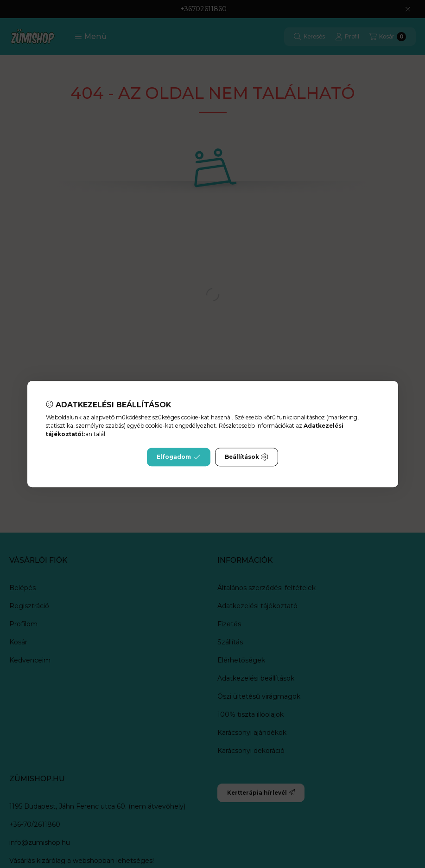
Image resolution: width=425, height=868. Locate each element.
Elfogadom (178, 457)
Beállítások (247, 457)
